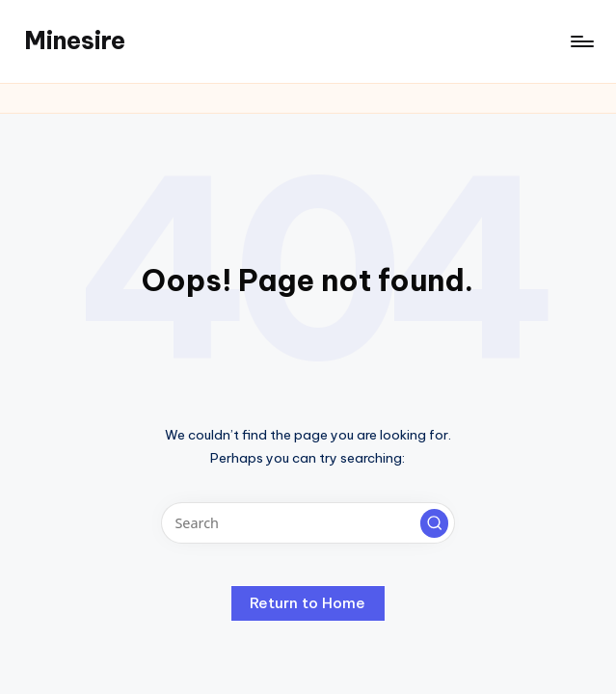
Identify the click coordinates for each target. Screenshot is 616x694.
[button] (435, 523)
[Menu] (581, 41)
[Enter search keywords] (308, 523)
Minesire (75, 40)
